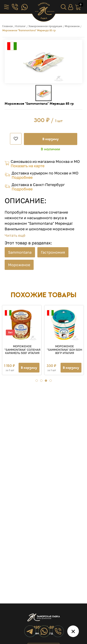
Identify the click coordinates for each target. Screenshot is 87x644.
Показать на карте (27, 166)
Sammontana (20, 252)
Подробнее (22, 177)
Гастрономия (53, 252)
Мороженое (19, 265)
